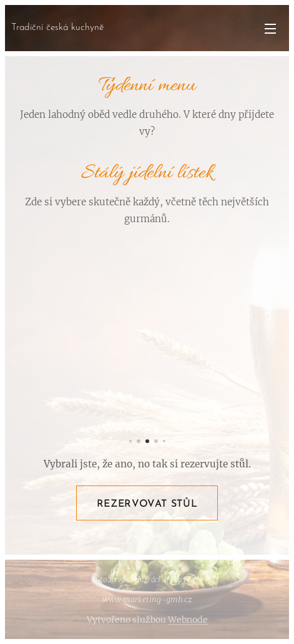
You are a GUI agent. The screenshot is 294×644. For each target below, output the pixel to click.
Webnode (188, 620)
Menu (270, 29)
